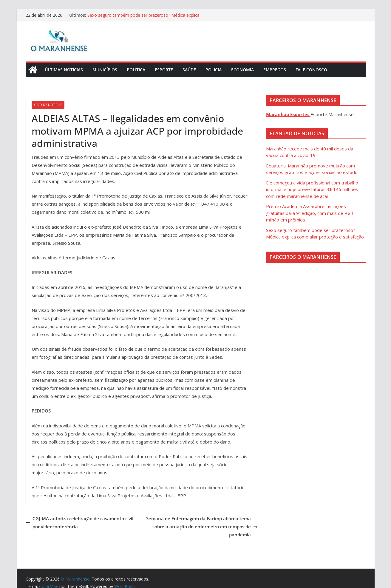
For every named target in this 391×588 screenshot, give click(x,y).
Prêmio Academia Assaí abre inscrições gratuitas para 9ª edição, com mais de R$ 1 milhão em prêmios (310, 213)
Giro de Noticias (48, 105)
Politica (136, 70)
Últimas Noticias (64, 70)
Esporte (164, 70)
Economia (242, 70)
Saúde (189, 70)
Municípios (105, 70)
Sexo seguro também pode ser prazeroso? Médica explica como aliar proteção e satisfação (143, 18)
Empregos (275, 70)
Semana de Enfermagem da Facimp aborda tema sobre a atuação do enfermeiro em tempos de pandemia (202, 527)
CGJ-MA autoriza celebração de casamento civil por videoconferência (79, 522)
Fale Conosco (311, 70)
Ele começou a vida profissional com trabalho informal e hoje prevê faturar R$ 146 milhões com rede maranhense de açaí (312, 189)
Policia (214, 70)
